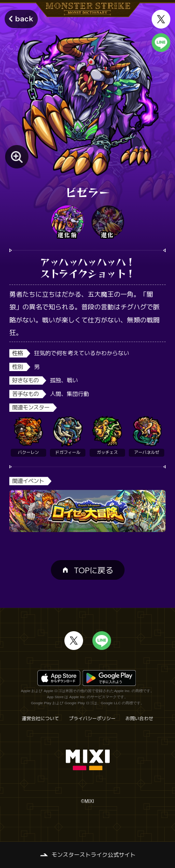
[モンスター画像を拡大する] (17, 157)
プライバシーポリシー (92, 718)
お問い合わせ (140, 718)
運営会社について (41, 718)
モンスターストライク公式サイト (93, 855)
